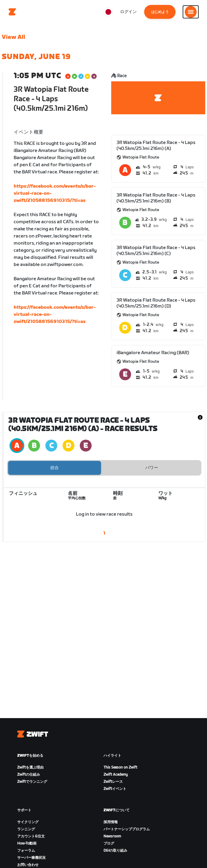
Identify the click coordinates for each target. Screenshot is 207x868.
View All (13, 37)
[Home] (12, 12)
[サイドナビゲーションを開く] (191, 12)
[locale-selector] (108, 12)
